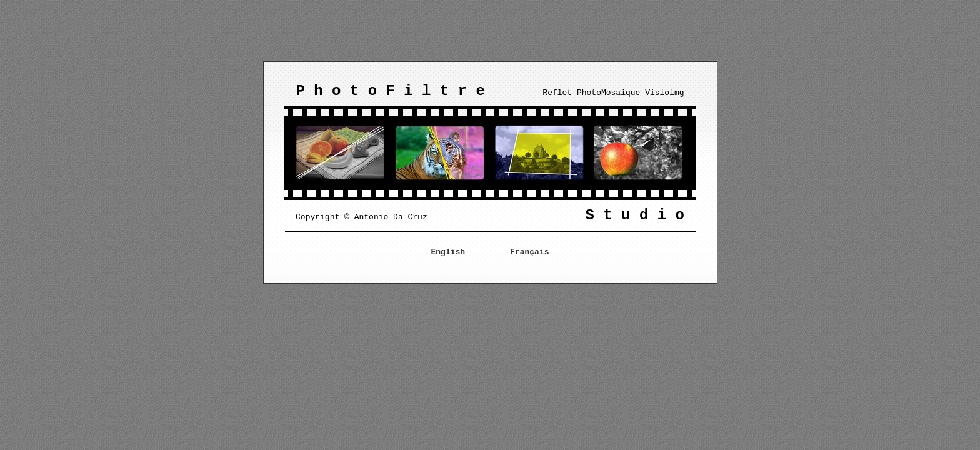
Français (529, 252)
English (448, 252)
